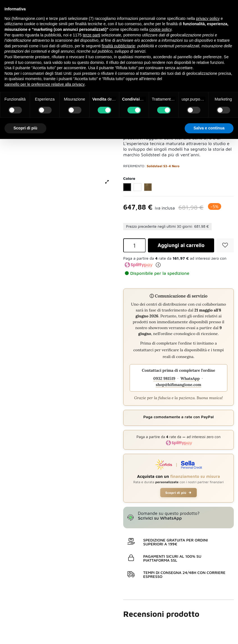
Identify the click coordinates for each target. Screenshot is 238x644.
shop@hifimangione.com (178, 385)
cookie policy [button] (160, 29)
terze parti (91, 35)
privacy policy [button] (208, 18)
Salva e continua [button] (209, 128)
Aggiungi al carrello (181, 246)
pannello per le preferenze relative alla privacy (45, 84)
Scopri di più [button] (25, 128)
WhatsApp (190, 379)
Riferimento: (134, 166)
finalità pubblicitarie (118, 46)
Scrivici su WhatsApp (160, 518)
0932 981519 (164, 379)
